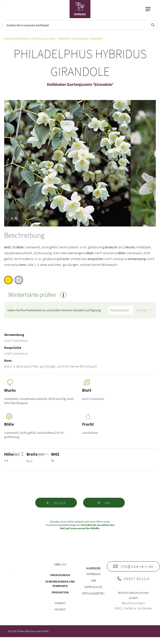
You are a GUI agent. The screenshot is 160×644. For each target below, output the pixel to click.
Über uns (60, 564)
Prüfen (144, 310)
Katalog (9, 39)
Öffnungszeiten (93, 593)
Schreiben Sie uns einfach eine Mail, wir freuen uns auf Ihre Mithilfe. (87, 527)
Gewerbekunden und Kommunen (60, 584)
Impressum (93, 574)
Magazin (60, 603)
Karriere (93, 568)
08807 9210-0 (133, 579)
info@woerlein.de (133, 566)
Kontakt (60, 609)
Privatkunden (60, 575)
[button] (12, 219)
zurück (56, 503)
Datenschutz (93, 587)
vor (104, 503)
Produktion (60, 592)
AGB (93, 580)
